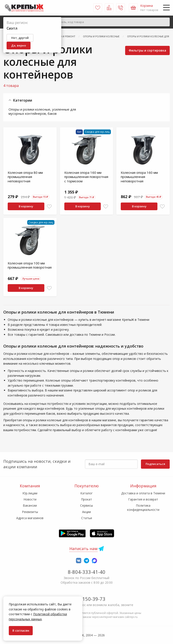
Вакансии (30, 505)
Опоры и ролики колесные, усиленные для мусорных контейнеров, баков (42, 111)
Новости (30, 499)
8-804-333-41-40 (87, 572)
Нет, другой (20, 38)
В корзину (26, 206)
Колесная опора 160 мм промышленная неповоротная (139, 177)
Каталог (86, 493)
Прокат (86, 499)
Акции (86, 512)
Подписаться (155, 464)
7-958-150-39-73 (87, 599)
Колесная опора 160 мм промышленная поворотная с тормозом (86, 177)
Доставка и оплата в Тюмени (143, 493)
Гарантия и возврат (143, 499)
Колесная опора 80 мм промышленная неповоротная (25, 177)
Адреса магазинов (30, 518)
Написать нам (83, 549)
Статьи (87, 518)
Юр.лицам (30, 493)
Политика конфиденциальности (143, 507)
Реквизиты (30, 512)
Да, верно (19, 45)
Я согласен (21, 631)
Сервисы (86, 505)
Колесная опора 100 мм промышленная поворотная (30, 265)
